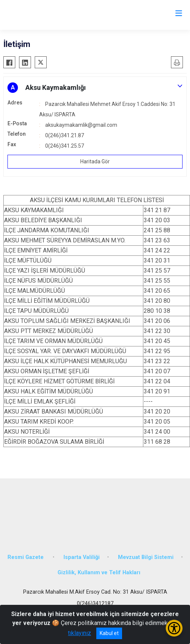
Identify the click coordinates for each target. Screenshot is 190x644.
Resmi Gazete (26, 557)
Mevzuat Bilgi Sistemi (146, 557)
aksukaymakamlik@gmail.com (81, 125)
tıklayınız (80, 633)
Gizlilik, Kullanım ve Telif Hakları (99, 573)
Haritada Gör (95, 161)
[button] (95, 88)
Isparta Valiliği (82, 557)
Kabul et (109, 633)
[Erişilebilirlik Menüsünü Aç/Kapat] (174, 628)
